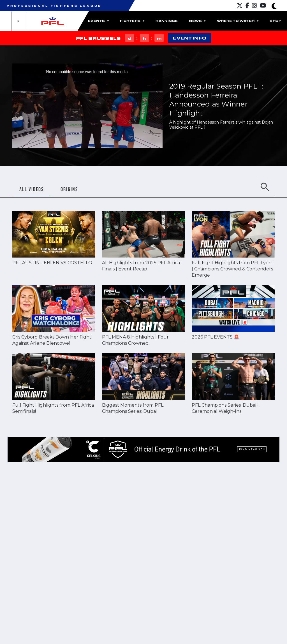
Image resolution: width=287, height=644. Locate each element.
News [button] (197, 21)
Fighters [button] (132, 21)
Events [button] (98, 21)
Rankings (167, 21)
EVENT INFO (189, 38)
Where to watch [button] (238, 21)
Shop (276, 21)
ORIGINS (69, 189)
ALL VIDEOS (32, 189)
